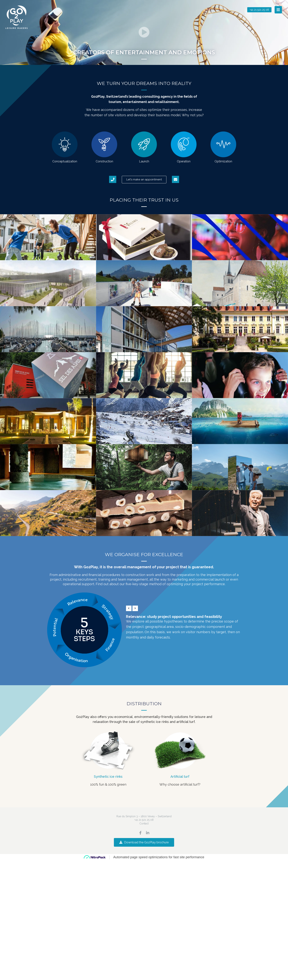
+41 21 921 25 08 (144, 820)
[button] (278, 10)
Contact (144, 824)
